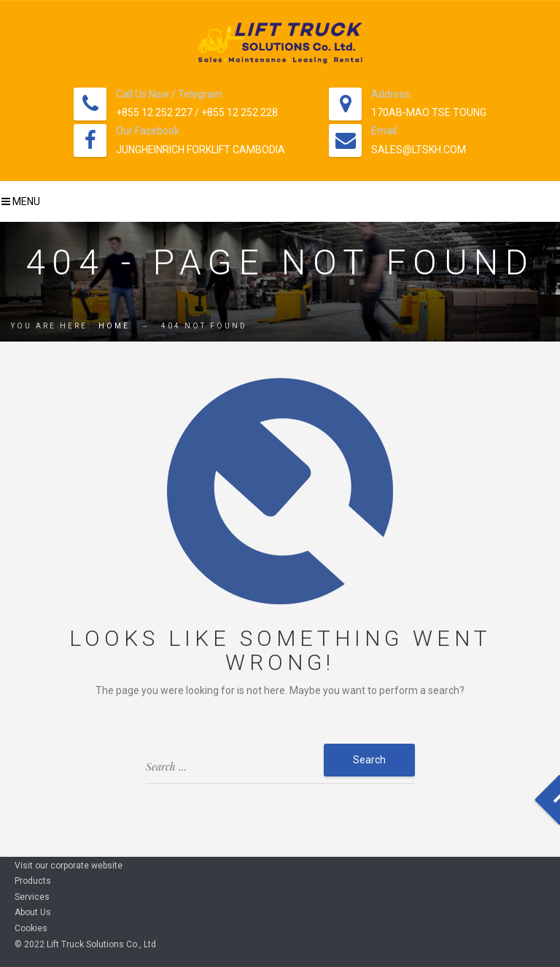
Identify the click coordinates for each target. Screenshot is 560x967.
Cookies (31, 928)
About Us (33, 912)
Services (32, 897)
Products (33, 881)
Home (114, 326)
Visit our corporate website (69, 866)
